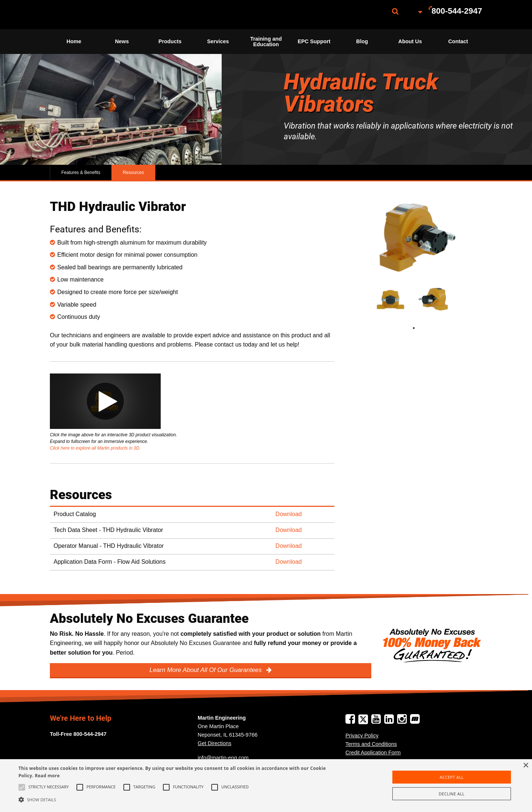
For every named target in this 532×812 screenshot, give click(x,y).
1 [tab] (421, 328)
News (122, 41)
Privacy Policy (362, 736)
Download (289, 514)
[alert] (266, 786)
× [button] (526, 766)
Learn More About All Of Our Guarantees (207, 670)
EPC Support (314, 41)
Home (74, 41)
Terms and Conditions (371, 744)
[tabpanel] (391, 299)
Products (170, 41)
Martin (87, 15)
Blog (362, 41)
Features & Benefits (81, 173)
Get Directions (214, 743)
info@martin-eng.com (223, 758)
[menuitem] (87, 15)
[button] (179, 799)
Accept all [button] (452, 777)
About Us (410, 41)
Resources (133, 173)
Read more (47, 776)
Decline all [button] (452, 794)
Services (218, 41)
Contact (458, 41)
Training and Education (266, 41)
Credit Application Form (373, 753)
